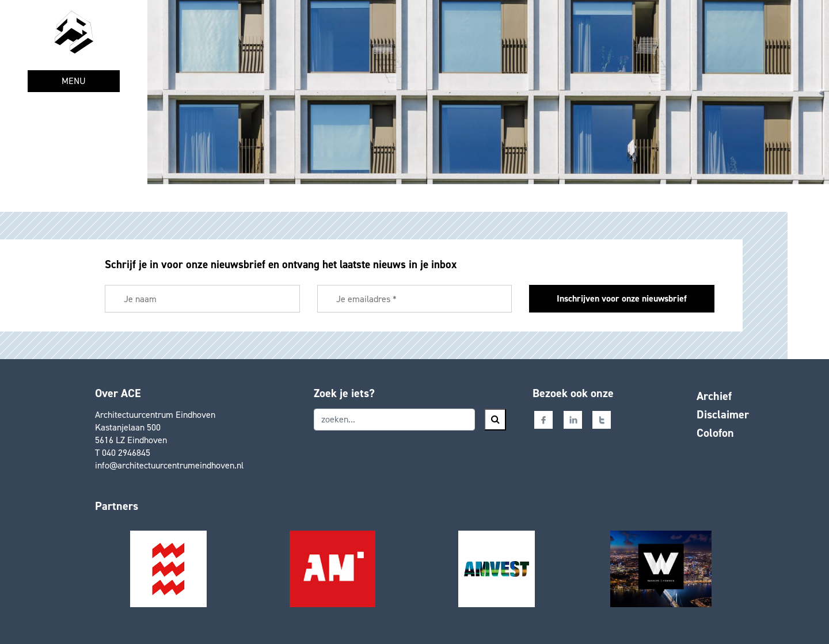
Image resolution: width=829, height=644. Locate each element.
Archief (714, 396)
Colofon (715, 433)
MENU (74, 81)
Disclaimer (723, 414)
